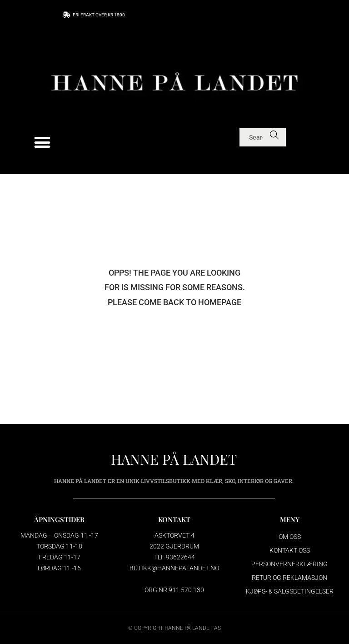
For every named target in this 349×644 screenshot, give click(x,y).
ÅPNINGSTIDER (59, 519)
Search (275, 137)
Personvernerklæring (289, 564)
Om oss (290, 537)
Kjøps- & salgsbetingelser (290, 591)
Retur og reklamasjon (289, 578)
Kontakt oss (290, 550)
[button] (42, 143)
